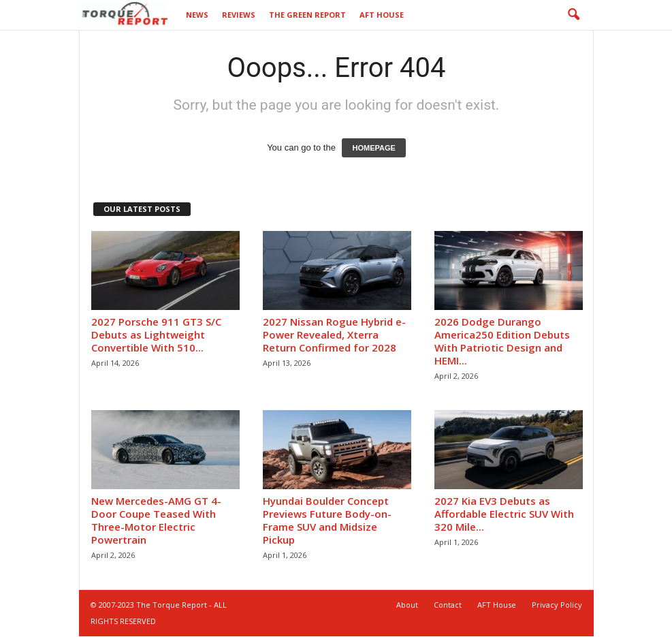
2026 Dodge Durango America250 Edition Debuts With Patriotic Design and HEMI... (502, 341)
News (197, 15)
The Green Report (307, 15)
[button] (573, 15)
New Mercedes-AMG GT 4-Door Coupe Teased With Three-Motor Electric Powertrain (156, 520)
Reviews (239, 15)
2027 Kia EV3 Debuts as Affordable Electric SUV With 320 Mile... (504, 514)
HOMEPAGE (373, 148)
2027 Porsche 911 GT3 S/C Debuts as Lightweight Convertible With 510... (156, 335)
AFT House (382, 15)
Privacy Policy (557, 605)
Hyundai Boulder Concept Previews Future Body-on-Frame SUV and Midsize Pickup (327, 520)
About (407, 605)
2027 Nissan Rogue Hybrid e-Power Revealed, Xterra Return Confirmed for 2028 (334, 335)
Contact (448, 605)
